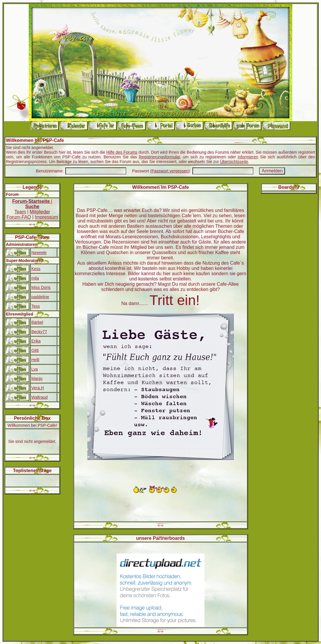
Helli (35, 360)
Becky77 (39, 332)
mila (35, 278)
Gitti (35, 350)
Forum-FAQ (19, 217)
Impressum (46, 217)
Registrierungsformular (159, 157)
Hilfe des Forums (122, 152)
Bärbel (37, 322)
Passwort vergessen (170, 171)
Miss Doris (41, 287)
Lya (35, 369)
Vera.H (38, 388)
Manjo (37, 378)
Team (20, 212)
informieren (248, 157)
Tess (36, 306)
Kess (36, 269)
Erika (36, 341)
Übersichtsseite (234, 162)
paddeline (40, 297)
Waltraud (40, 397)
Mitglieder (40, 212)
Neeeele (39, 253)
